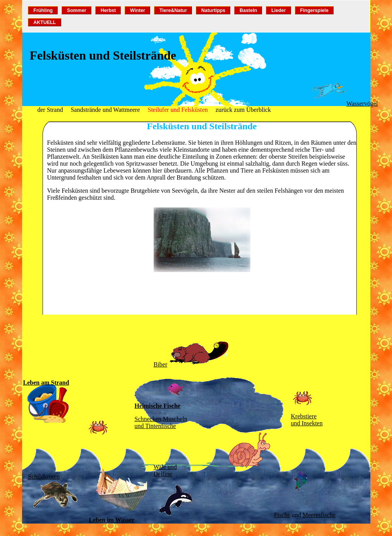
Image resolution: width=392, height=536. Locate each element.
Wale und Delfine (165, 470)
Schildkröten (44, 477)
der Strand (50, 110)
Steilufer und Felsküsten (178, 110)
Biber (161, 364)
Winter (138, 10)
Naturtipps (213, 10)
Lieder (278, 10)
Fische (282, 515)
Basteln (248, 10)
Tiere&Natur (173, 10)
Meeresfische (319, 515)
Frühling (43, 10)
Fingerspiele (314, 10)
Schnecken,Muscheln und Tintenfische (161, 422)
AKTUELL (45, 22)
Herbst (108, 10)
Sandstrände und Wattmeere (105, 110)
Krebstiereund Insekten (307, 420)
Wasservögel (362, 104)
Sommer (77, 10)
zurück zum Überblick (243, 110)
